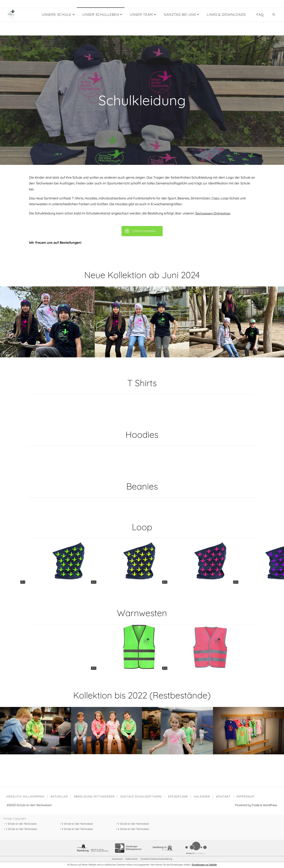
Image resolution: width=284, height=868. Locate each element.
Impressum (247, 797)
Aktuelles (59, 797)
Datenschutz (132, 859)
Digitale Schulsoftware (142, 797)
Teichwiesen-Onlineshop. (213, 213)
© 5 (94, 668)
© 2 (94, 582)
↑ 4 (61, 829)
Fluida (254, 805)
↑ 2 (5, 829)
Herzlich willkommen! (26, 797)
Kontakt (225, 797)
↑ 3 (61, 824)
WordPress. (270, 805)
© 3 (165, 582)
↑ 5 (117, 824)
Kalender (203, 797)
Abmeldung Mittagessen (95, 797)
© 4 (236, 582)
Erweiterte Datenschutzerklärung (156, 859)
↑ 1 (5, 824)
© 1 (23, 582)
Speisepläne (179, 797)
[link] (274, 14)
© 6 (165, 668)
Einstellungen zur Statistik (204, 865)
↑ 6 (117, 829)
